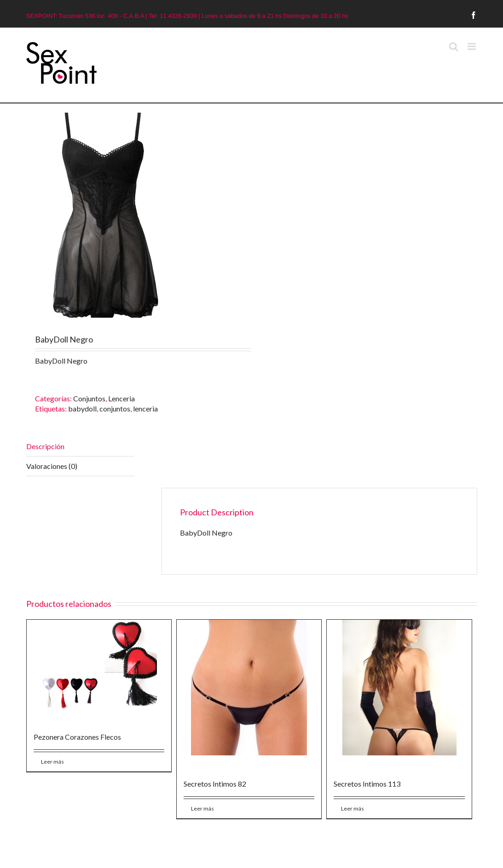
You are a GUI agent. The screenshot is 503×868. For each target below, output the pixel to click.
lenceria (145, 408)
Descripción (45, 446)
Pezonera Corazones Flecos (77, 737)
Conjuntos (89, 398)
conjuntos (115, 408)
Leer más (52, 762)
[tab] (80, 447)
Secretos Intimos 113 (367, 784)
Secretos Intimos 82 (215, 784)
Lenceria (121, 398)
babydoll (82, 408)
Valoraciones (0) (52, 466)
